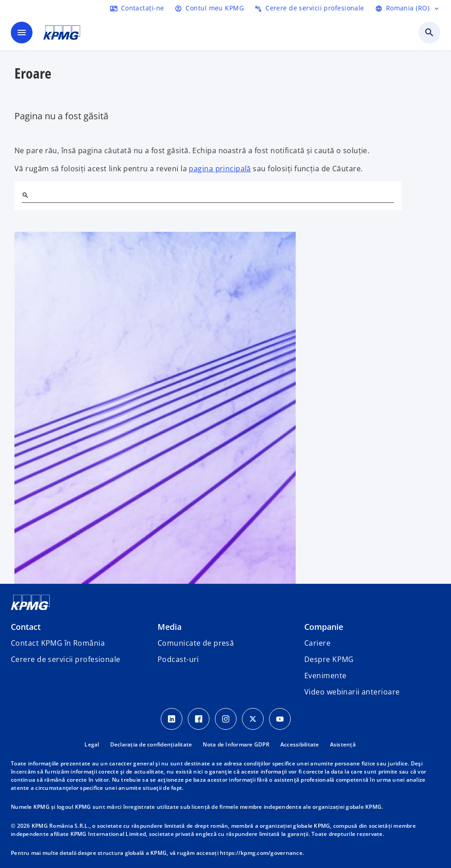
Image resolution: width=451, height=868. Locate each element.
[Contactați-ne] (137, 8)
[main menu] (22, 33)
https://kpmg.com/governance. (262, 853)
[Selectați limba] (408, 8)
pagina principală (220, 169)
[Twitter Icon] (253, 719)
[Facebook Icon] (199, 719)
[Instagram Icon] (226, 719)
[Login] (209, 8)
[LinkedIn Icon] (172, 719)
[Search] (25, 195)
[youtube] (280, 719)
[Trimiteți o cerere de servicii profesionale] (309, 8)
